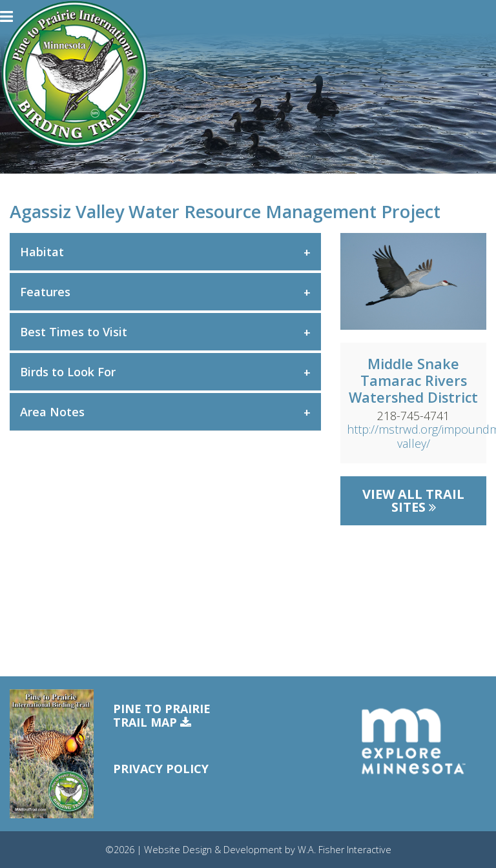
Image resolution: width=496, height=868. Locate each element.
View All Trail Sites (413, 500)
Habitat (42, 252)
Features (45, 292)
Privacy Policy (161, 769)
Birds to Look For (68, 372)
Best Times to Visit (74, 332)
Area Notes (52, 412)
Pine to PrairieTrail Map (162, 716)
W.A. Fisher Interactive (345, 850)
